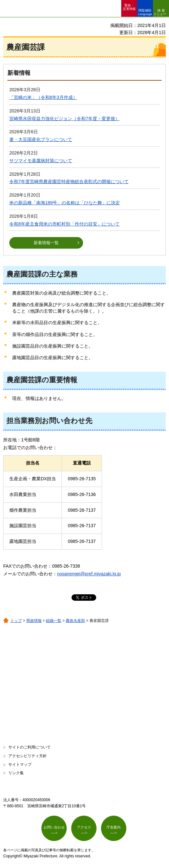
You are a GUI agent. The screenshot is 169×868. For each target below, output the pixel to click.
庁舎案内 (114, 827)
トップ (16, 621)
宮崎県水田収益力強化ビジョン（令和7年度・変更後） (64, 119)
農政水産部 (75, 621)
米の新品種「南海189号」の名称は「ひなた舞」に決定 (65, 203)
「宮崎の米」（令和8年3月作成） (43, 97)
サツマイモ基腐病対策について (41, 161)
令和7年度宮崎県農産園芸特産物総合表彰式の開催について (69, 182)
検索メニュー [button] (160, 12)
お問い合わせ (54, 827)
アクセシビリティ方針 (28, 756)
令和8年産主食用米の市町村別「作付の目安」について (64, 224)
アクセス (84, 827)
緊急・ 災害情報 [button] (129, 7)
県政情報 (34, 621)
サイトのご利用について (30, 747)
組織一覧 (54, 621)
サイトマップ (20, 765)
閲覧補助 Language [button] (145, 12)
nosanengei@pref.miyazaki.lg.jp (89, 574)
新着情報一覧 (46, 243)
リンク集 (16, 773)
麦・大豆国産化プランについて (41, 139)
